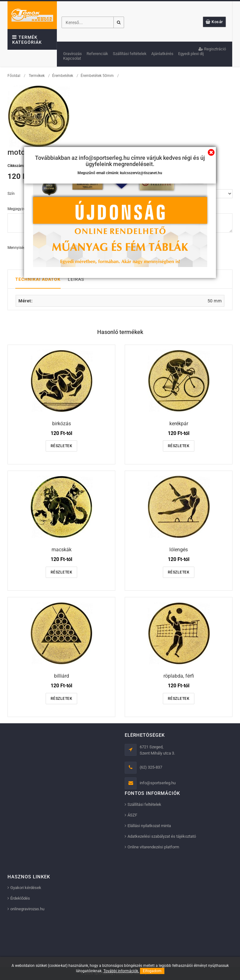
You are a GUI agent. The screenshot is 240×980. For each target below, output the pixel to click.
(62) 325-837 (151, 767)
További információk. (121, 971)
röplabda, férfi (179, 676)
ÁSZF (132, 815)
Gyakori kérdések (26, 888)
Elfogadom (152, 971)
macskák (62, 550)
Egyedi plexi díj (191, 54)
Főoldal (14, 76)
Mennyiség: (17, 248)
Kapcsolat (72, 58)
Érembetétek (63, 76)
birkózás (62, 424)
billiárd (62, 676)
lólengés (179, 550)
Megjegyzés (17, 209)
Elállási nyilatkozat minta (149, 826)
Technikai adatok (38, 279)
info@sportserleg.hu (158, 783)
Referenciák (97, 54)
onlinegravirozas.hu (27, 909)
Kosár (215, 22)
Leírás (76, 279)
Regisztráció (212, 49)
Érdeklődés (20, 898)
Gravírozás (72, 54)
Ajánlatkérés (162, 54)
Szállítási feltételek (130, 54)
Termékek (37, 76)
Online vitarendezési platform (153, 847)
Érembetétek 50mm (97, 76)
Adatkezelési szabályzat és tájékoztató (162, 836)
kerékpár (179, 424)
